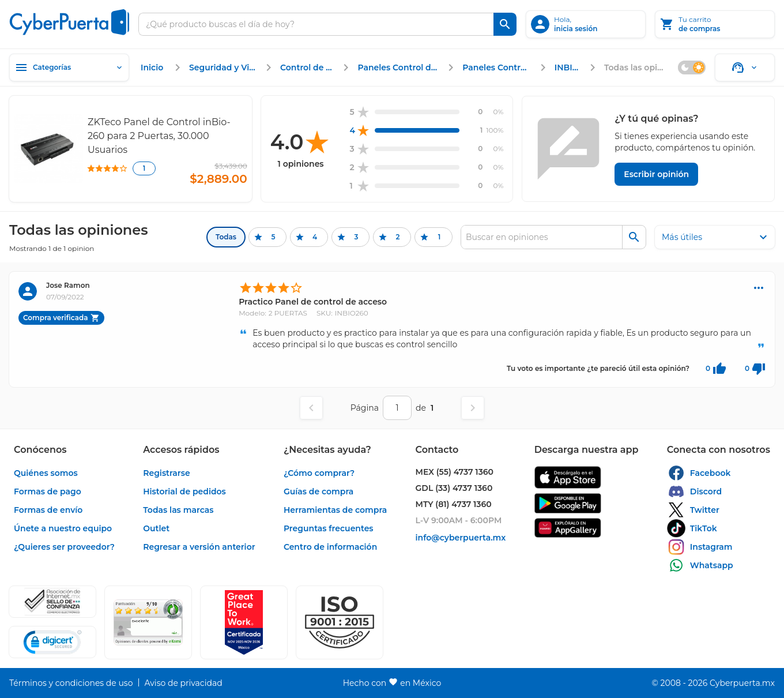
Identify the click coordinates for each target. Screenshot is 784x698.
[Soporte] (745, 67)
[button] (340, 622)
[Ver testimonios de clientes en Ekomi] (148, 622)
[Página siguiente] (473, 408)
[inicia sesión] (586, 24)
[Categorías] (69, 67)
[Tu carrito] (715, 24)
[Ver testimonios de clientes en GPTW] (244, 622)
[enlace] (153, 67)
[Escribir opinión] (656, 174)
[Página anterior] (311, 408)
